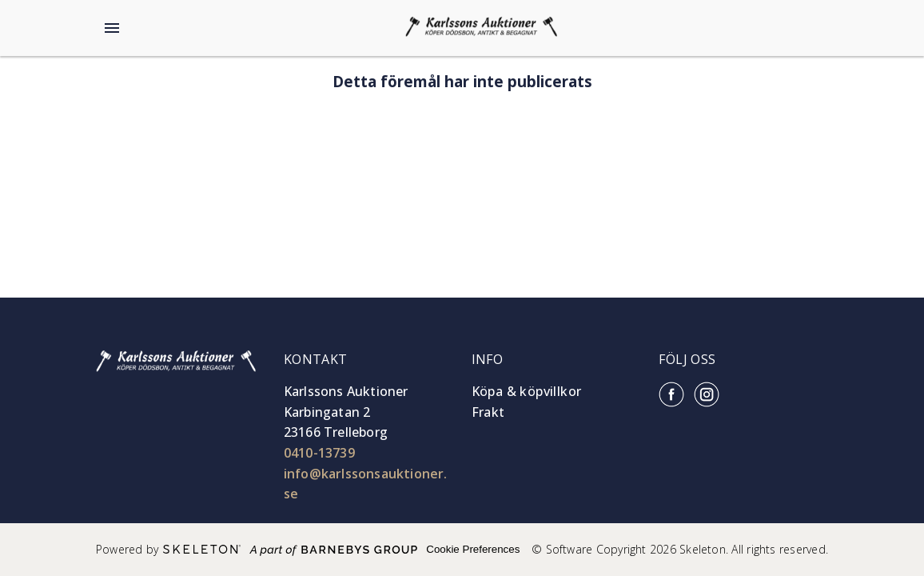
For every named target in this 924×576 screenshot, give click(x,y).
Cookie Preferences (473, 549)
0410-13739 (319, 453)
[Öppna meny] (112, 28)
